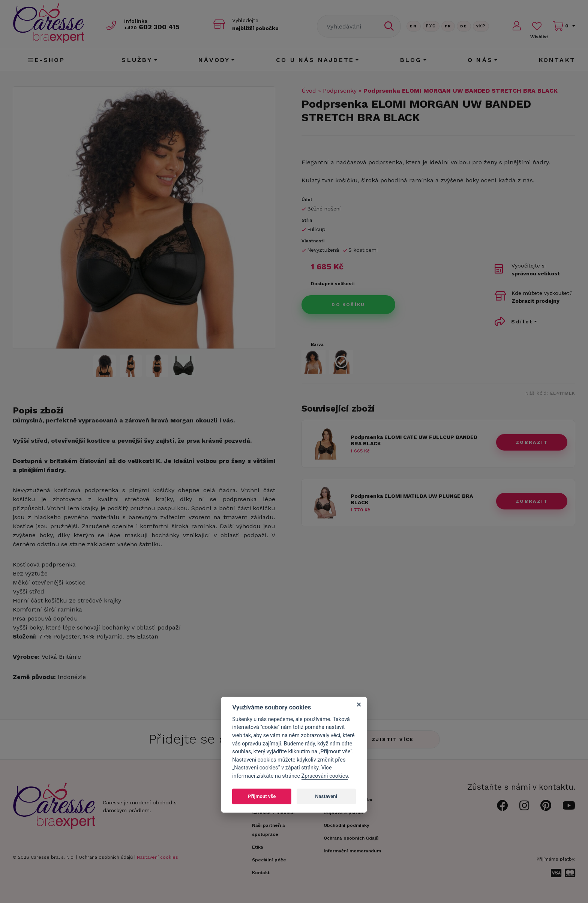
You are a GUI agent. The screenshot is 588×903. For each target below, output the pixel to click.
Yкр (481, 26)
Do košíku (348, 305)
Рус (431, 26)
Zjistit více (393, 739)
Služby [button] (137, 60)
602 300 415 (152, 27)
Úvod (309, 91)
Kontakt (557, 60)
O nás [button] (480, 60)
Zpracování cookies (325, 776)
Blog (411, 60)
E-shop (46, 60)
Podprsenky (340, 91)
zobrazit (532, 442)
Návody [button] (214, 60)
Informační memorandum (352, 851)
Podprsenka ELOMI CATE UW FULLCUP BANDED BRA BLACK (414, 440)
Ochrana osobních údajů (106, 857)
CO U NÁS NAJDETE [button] (315, 60)
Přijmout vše (262, 796)
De (464, 26)
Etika (258, 847)
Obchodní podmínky (346, 825)
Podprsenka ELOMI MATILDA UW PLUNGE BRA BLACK (412, 499)
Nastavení (326, 796)
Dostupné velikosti (333, 284)
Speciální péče (269, 860)
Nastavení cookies (157, 857)
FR (448, 26)
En (414, 26)
